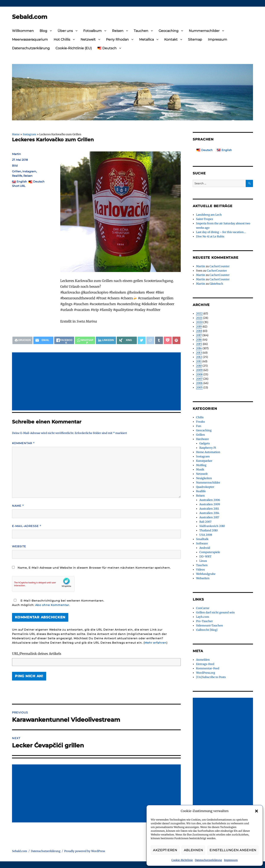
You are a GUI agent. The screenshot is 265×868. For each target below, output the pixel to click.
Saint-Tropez (205, 219)
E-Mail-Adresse (27, 526)
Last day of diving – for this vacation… (221, 232)
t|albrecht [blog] (207, 630)
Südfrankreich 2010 (212, 526)
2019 (199, 327)
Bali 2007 (205, 522)
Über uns (65, 31)
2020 (199, 322)
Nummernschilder (204, 31)
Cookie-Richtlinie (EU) (74, 48)
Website (19, 546)
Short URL (19, 186)
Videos (200, 570)
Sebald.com (30, 17)
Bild (15, 166)
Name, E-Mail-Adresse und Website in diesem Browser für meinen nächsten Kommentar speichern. (94, 568)
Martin (16, 154)
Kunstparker (204, 461)
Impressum (231, 860)
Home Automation (208, 452)
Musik (200, 470)
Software (202, 543)
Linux (203, 561)
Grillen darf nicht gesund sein (215, 612)
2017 (199, 335)
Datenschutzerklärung (208, 860)
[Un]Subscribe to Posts (211, 677)
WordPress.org (206, 673)
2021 (199, 318)
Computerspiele (210, 552)
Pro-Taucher (204, 621)
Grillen (17, 171)
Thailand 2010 (208, 530)
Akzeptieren (165, 850)
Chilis (200, 417)
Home (16, 134)
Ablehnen (193, 850)
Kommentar (23, 443)
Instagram (30, 134)
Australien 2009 (210, 504)
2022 (199, 314)
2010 (199, 366)
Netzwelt (88, 39)
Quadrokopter (205, 487)
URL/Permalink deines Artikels (37, 654)
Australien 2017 (209, 517)
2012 (199, 357)
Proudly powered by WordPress (85, 851)
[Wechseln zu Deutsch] (205, 150)
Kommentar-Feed (208, 668)
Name (18, 506)
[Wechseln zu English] (224, 150)
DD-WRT (205, 557)
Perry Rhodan (117, 39)
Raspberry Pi (208, 448)
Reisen (118, 31)
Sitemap (195, 39)
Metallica (146, 39)
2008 (199, 374)
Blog (43, 31)
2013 (199, 353)
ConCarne (203, 608)
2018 (199, 331)
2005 (199, 387)
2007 (199, 379)
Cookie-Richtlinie (182, 860)
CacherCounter (220, 266)
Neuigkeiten (204, 478)
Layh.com (203, 617)
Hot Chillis (62, 39)
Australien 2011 (209, 509)
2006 (199, 383)
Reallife (17, 176)
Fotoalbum (92, 31)
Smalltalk (202, 539)
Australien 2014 (209, 513)
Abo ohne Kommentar (52, 605)
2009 (199, 370)
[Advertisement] (97, 382)
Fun (199, 426)
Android (205, 548)
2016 (199, 340)
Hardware (202, 439)
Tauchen (141, 31)
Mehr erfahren (155, 643)
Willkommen (23, 31)
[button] (257, 811)
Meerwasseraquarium (30, 39)
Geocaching (169, 31)
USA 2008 (206, 535)
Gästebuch (216, 284)
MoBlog (201, 465)
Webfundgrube (206, 574)
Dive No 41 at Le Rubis (210, 236)
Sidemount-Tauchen (210, 626)
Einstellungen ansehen (233, 850)
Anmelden (203, 660)
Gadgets (205, 443)
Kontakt (171, 39)
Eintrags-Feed (205, 664)
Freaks (200, 422)
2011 (199, 361)
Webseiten (203, 578)
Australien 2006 (210, 500)
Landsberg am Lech (209, 215)
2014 (199, 348)
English (22, 181)
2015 (199, 344)
